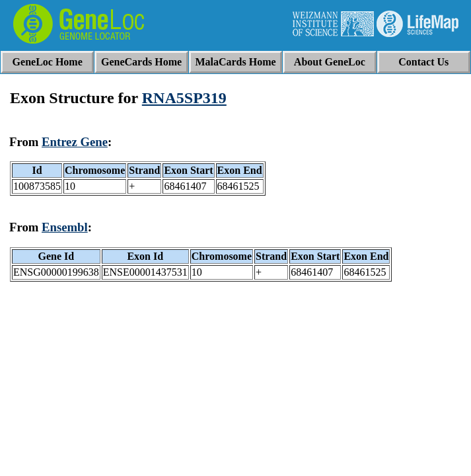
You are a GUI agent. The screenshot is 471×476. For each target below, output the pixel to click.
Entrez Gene (75, 142)
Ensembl (65, 227)
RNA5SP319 (184, 98)
